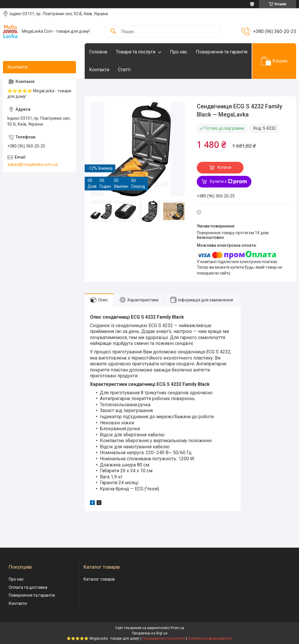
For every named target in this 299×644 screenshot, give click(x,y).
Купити (224, 167)
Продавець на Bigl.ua (150, 633)
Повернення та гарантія (222, 52)
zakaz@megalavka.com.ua (32, 164)
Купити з (228, 182)
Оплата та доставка (28, 587)
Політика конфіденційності (210, 638)
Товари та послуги (136, 52)
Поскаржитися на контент (164, 638)
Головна (98, 52)
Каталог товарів (99, 579)
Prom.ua (178, 628)
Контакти (99, 70)
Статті (124, 70)
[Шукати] (113, 31)
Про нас (179, 52)
